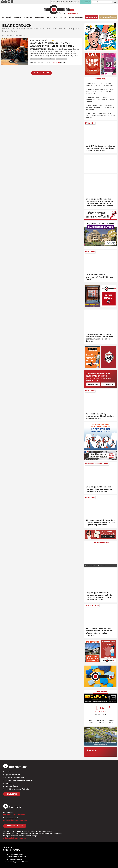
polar (58, 59)
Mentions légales (12, 786)
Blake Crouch (35, 59)
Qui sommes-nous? (13, 775)
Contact (8, 772)
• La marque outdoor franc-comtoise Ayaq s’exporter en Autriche (100, 85)
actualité (43, 40)
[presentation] (86, 555)
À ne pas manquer (101, 543)
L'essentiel (101, 79)
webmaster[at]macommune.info (15, 838)
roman (64, 59)
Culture (51, 40)
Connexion (108, 384)
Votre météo (101, 691)
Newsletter (12, 794)
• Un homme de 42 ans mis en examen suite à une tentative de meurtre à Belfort (100, 91)
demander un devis (15, 826)
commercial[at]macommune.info (15, 820)
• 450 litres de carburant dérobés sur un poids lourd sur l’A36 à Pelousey (100, 99)
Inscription (93, 384)
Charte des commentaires (15, 778)
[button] (111, 2)
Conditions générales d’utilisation (18, 789)
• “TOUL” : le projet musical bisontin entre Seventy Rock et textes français (100, 115)
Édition (62, 13)
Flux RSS (9, 783)
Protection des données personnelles (19, 780)
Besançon (34, 40)
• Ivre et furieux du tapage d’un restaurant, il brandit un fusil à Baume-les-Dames (100, 107)
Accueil (5, 35)
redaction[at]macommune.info (14, 814)
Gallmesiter (44, 59)
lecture (52, 59)
